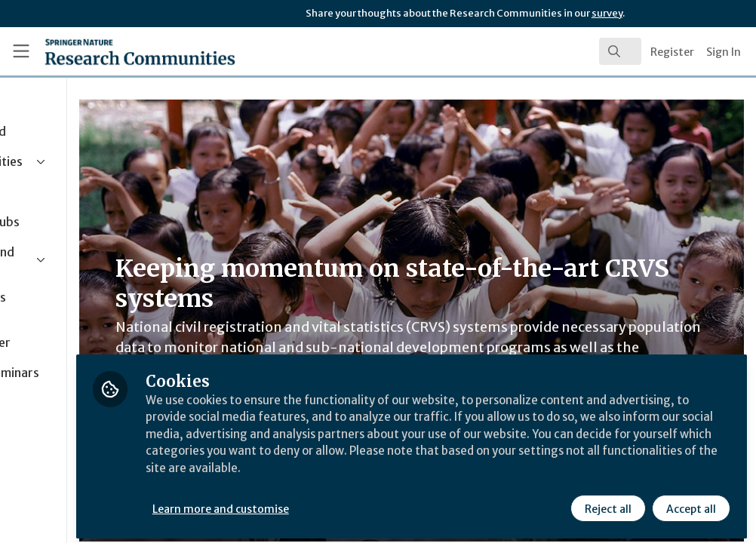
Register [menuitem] (672, 52)
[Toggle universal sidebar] (21, 51)
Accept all (690, 503)
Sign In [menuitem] (724, 52)
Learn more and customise (347, 503)
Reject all (607, 503)
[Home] (113, 51)
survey (607, 13)
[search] (620, 51)
